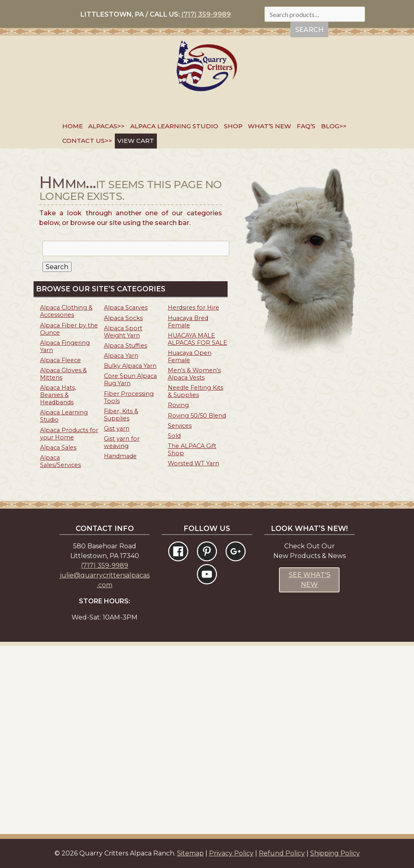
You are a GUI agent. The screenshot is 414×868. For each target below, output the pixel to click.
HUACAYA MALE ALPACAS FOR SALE (197, 339)
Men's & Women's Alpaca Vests (194, 374)
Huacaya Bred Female (188, 322)
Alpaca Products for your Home (69, 434)
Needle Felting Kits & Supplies (195, 391)
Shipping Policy (335, 853)
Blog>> (334, 126)
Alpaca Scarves (126, 308)
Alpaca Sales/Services (60, 461)
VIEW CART (136, 141)
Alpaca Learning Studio (174, 126)
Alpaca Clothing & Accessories (66, 311)
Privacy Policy (231, 853)
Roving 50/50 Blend (197, 416)
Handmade (120, 456)
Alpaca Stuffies (126, 346)
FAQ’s (306, 126)
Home (73, 126)
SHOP (233, 126)
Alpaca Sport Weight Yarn (123, 332)
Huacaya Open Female (190, 357)
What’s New (269, 126)
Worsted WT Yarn (193, 463)
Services (180, 426)
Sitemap (190, 853)
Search (309, 30)
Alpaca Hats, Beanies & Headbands (58, 395)
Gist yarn (117, 429)
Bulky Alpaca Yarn (130, 366)
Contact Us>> (87, 141)
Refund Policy (282, 853)
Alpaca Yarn (121, 356)
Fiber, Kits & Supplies (121, 415)
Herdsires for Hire (193, 308)
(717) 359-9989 (205, 14)
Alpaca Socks (123, 318)
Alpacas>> (106, 126)
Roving (178, 405)
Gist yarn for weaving (122, 442)
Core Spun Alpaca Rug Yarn (130, 380)
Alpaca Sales (58, 448)
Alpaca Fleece (60, 360)
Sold (174, 436)
